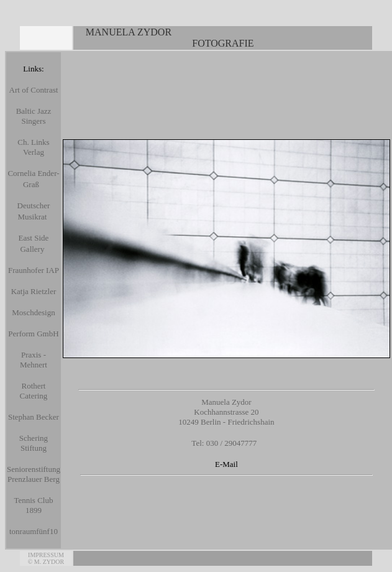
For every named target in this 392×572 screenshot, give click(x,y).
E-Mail (226, 464)
